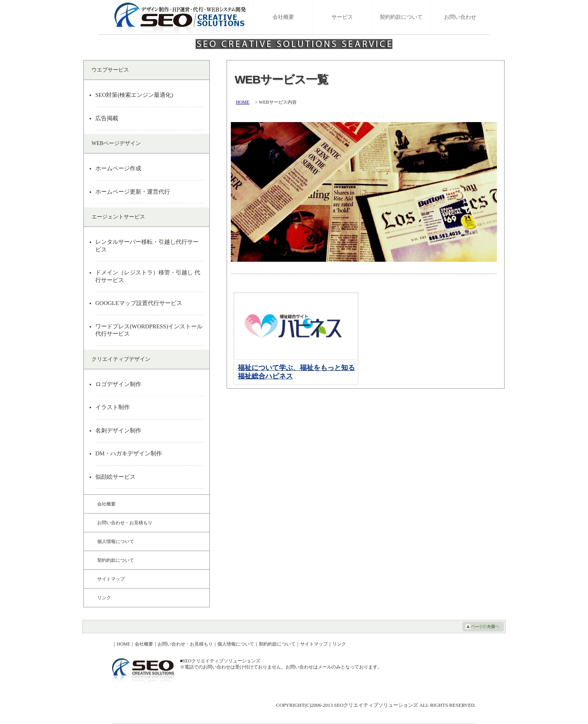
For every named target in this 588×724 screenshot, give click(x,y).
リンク (104, 598)
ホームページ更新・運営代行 (133, 192)
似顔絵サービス (115, 477)
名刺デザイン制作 (118, 430)
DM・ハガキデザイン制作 (129, 453)
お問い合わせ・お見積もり (125, 523)
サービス (342, 17)
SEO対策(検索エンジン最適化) (134, 95)
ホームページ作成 (118, 168)
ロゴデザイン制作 (118, 384)
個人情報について (116, 541)
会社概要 (283, 17)
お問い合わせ (460, 17)
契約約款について (401, 17)
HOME (243, 102)
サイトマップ (111, 579)
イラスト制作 (113, 407)
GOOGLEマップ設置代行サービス (139, 303)
